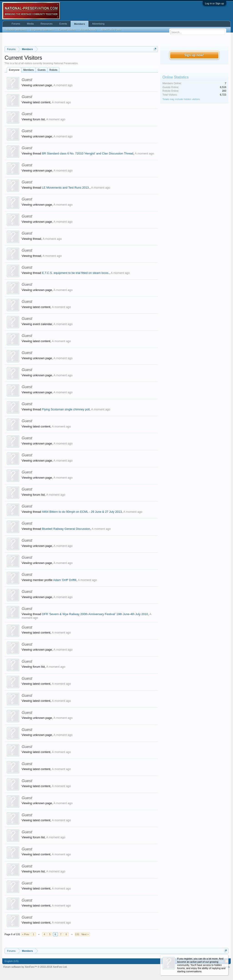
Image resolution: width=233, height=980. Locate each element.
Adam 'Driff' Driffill (65, 580)
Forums (16, 24)
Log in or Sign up (214, 3)
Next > (85, 934)
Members (28, 70)
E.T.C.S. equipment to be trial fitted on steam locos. (76, 273)
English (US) (12, 961)
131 (77, 934)
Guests (42, 70)
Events (63, 24)
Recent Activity (89, 30)
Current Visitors (67, 30)
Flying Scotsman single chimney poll (66, 409)
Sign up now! (194, 55)
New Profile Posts (111, 30)
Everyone (14, 70)
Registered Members (42, 30)
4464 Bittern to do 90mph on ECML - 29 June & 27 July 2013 (82, 512)
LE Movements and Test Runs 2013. (66, 188)
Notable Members (16, 30)
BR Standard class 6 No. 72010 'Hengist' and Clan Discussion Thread (87, 153)
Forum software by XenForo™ (35, 967)
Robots (53, 70)
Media (30, 24)
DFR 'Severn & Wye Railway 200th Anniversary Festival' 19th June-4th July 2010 (95, 614)
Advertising (98, 24)
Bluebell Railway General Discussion (66, 529)
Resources (47, 24)
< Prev (26, 934)
